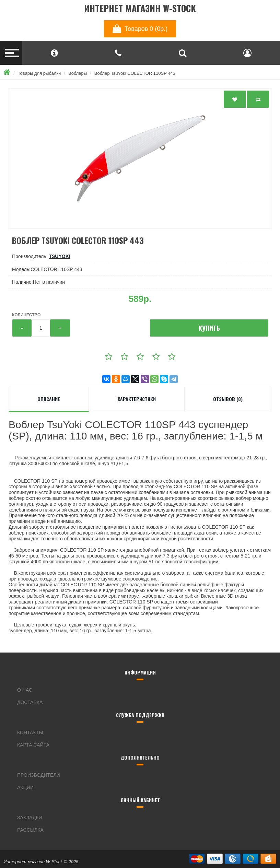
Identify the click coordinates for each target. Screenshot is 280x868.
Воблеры (78, 73)
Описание (49, 399)
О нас (25, 690)
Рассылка (30, 830)
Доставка (30, 702)
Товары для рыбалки (39, 73)
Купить (209, 328)
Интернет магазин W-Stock (140, 8)
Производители (39, 775)
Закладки (30, 818)
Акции (25, 787)
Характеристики (137, 399)
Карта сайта (33, 745)
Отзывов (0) (228, 399)
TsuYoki (59, 256)
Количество (26, 315)
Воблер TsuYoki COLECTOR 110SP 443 (135, 73)
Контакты (30, 732)
